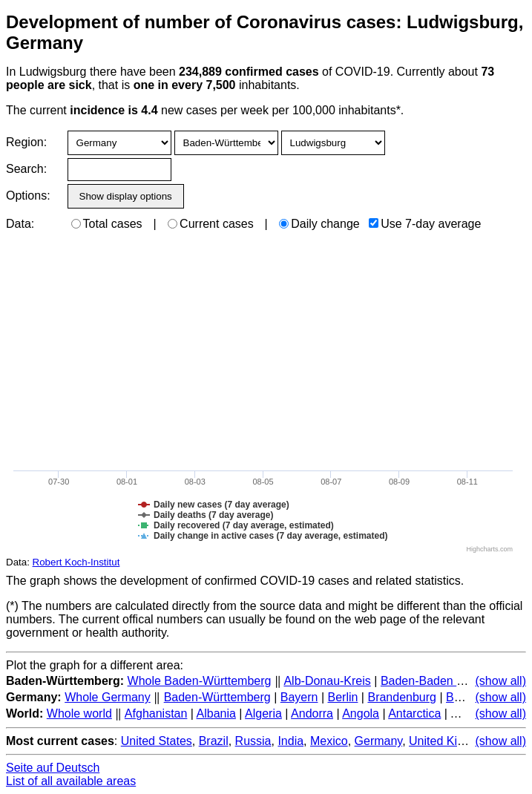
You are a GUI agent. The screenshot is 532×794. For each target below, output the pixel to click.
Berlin (343, 697)
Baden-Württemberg (217, 697)
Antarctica (414, 713)
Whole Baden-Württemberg (200, 681)
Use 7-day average (425, 224)
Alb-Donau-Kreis (327, 681)
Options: (28, 196)
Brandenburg (402, 697)
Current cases (211, 224)
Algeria (263, 713)
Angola (361, 713)
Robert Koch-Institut (76, 562)
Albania (216, 713)
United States (157, 741)
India (290, 741)
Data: (20, 224)
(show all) (501, 681)
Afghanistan (156, 713)
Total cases (107, 224)
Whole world (79, 713)
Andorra (312, 713)
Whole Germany (108, 697)
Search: (26, 169)
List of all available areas (71, 781)
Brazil (214, 741)
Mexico (329, 741)
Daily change (319, 224)
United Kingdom (451, 741)
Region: (26, 142)
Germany (379, 741)
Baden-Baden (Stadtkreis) (449, 681)
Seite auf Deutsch (53, 768)
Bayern (299, 697)
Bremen (467, 697)
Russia (253, 741)
